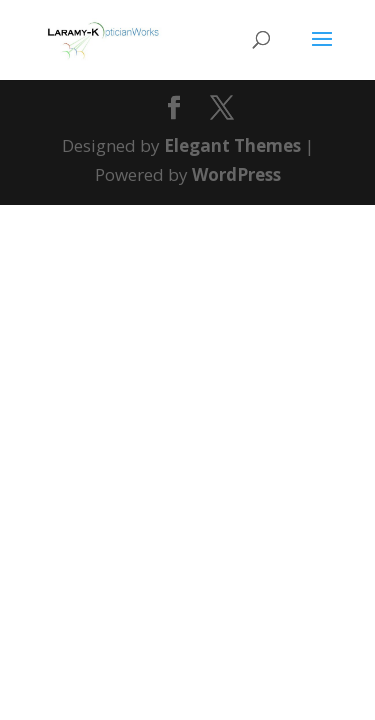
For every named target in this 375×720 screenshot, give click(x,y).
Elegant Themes (232, 145)
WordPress (236, 174)
